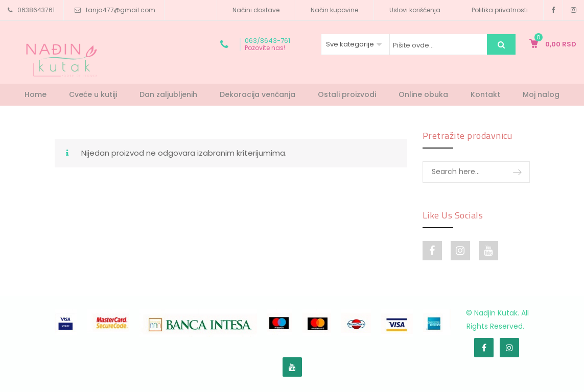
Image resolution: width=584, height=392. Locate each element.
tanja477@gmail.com (121, 10)
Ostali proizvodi (347, 94)
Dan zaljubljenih (168, 94)
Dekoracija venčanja (258, 94)
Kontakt (485, 94)
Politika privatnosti (500, 10)
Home (36, 94)
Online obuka (423, 94)
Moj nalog (541, 94)
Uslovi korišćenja (415, 10)
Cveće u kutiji (93, 94)
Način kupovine (334, 10)
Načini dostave (256, 10)
